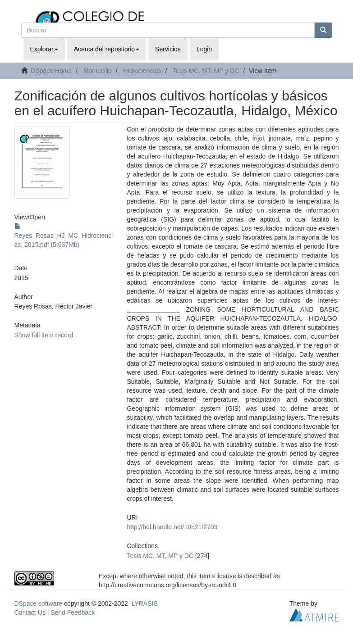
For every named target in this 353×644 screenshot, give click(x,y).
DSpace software (39, 603)
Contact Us (30, 612)
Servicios (168, 49)
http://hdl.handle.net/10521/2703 (172, 527)
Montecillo (98, 71)
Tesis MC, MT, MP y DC (206, 71)
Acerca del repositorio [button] (107, 49)
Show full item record (44, 335)
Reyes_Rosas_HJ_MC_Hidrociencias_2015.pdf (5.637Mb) (64, 236)
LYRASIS (145, 603)
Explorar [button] (44, 49)
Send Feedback (73, 612)
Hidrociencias (142, 71)
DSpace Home (51, 71)
